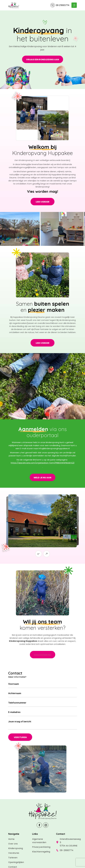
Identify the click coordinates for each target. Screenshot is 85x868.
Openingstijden (16, 862)
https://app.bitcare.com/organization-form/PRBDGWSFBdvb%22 (43, 463)
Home (11, 839)
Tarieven (13, 858)
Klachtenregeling (41, 852)
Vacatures (14, 853)
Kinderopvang (16, 848)
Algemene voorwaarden (39, 841)
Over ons (13, 844)
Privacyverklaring (41, 847)
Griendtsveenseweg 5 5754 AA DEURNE (68, 842)
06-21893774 (63, 5)
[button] (39, 554)
